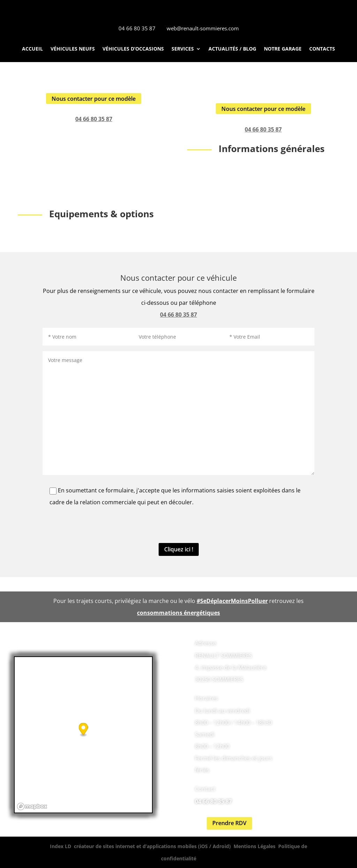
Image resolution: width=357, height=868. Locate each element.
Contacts (322, 49)
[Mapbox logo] (32, 806)
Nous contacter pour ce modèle (94, 99)
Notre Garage (283, 49)
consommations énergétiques (178, 613)
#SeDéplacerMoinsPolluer (232, 601)
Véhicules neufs (73, 49)
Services (183, 49)
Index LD (60, 846)
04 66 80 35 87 (94, 119)
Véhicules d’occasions (133, 49)
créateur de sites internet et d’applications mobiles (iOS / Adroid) (152, 846)
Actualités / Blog (232, 49)
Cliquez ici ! (179, 549)
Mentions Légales (255, 846)
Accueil (32, 49)
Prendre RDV (229, 823)
